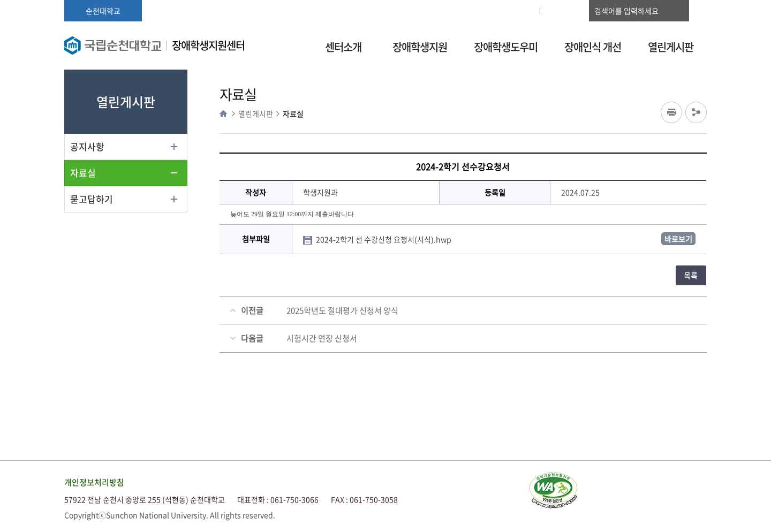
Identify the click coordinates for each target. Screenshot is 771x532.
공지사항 (87, 146)
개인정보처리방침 (94, 482)
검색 (696, 11)
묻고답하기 (92, 199)
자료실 (83, 173)
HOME (223, 113)
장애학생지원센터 (208, 45)
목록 (691, 275)
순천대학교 (103, 11)
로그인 (517, 11)
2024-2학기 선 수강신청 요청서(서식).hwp (384, 239)
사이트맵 (564, 11)
